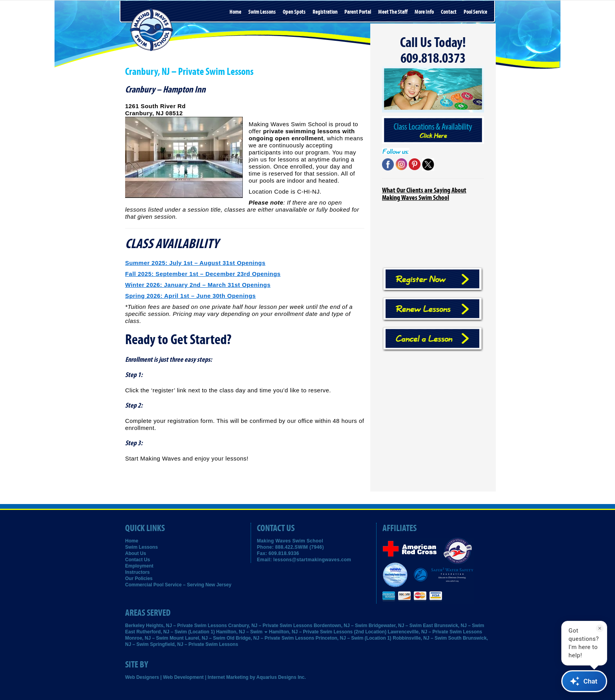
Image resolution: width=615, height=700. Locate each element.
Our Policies (139, 578)
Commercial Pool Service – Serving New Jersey (178, 585)
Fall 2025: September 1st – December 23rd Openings (203, 274)
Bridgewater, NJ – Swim (395, 626)
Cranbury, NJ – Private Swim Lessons (270, 626)
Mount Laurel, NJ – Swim (197, 638)
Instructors (137, 572)
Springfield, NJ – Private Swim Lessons (194, 644)
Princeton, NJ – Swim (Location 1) (354, 638)
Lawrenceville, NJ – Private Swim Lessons (435, 632)
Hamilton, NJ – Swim (242, 632)
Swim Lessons (262, 12)
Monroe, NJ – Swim (147, 638)
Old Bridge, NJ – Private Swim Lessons (270, 638)
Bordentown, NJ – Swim (341, 626)
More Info (424, 12)
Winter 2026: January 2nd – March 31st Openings (198, 285)
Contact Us (137, 560)
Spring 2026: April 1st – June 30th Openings (190, 296)
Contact (449, 12)
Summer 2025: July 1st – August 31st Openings (195, 263)
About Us (136, 553)
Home (235, 12)
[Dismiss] (600, 628)
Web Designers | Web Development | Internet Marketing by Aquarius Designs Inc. (216, 677)
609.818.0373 (433, 58)
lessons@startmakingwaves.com (312, 560)
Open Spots (294, 12)
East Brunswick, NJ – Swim (453, 626)
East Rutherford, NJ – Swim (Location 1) (170, 632)
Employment (139, 566)
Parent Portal (358, 12)
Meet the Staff (393, 12)
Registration (325, 12)
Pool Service (475, 12)
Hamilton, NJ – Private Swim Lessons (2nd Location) (328, 632)
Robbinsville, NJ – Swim (420, 638)
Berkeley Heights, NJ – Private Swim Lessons (176, 626)
